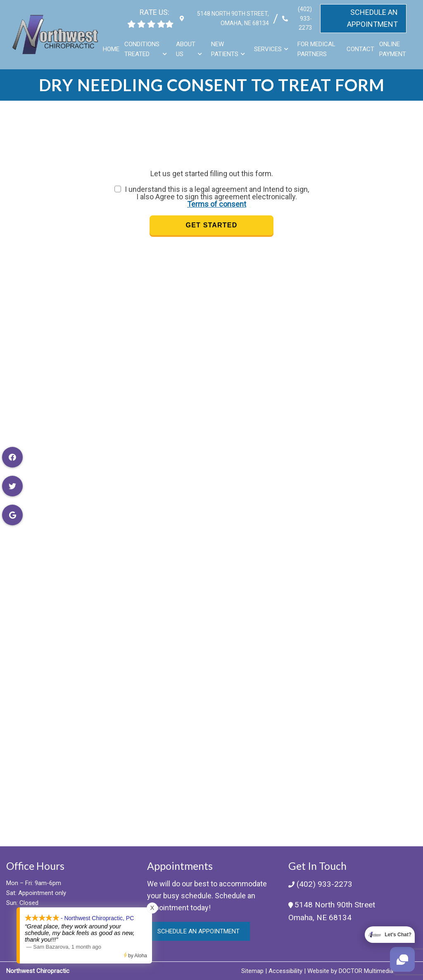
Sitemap (252, 971)
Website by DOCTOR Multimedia (350, 971)
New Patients (226, 49)
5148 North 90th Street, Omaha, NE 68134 (230, 18)
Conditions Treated (143, 49)
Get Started (212, 225)
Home (112, 49)
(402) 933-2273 (303, 18)
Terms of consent (217, 204)
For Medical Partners (317, 49)
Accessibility (285, 971)
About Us (187, 49)
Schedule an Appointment (198, 931)
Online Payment (393, 49)
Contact (361, 49)
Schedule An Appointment (372, 18)
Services (269, 49)
